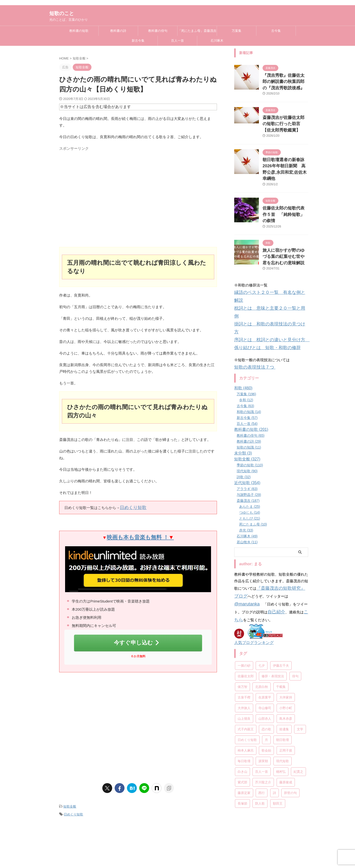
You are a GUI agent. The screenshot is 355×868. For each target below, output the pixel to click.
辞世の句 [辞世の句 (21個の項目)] (290, 725)
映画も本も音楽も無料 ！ (140, 535)
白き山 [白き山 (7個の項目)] (242, 704)
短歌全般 (70, 801)
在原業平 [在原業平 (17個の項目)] (265, 630)
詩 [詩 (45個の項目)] (275, 725)
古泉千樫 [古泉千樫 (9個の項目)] (244, 630)
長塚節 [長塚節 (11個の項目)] (242, 736)
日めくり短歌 (131, 507)
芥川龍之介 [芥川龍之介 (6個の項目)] (263, 715)
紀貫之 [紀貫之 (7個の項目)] (298, 704)
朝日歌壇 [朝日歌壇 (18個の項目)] (283, 672)
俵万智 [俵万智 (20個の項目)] (242, 619)
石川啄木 (217, 41)
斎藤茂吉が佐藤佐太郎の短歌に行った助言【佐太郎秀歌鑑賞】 (285, 121)
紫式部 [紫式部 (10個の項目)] (242, 715)
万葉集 (237, 31)
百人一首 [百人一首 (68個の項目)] (262, 704)
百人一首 (177, 41)
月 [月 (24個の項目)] (266, 672)
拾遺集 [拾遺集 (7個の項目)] (284, 662)
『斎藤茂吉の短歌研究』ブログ (282, 534)
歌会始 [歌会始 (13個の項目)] (266, 683)
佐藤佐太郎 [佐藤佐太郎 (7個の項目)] (246, 609)
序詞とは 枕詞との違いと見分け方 (266, 289)
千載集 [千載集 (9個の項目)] (281, 619)
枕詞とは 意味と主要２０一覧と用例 (266, 276)
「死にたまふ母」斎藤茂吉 (197, 31)
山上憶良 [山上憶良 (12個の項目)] (244, 651)
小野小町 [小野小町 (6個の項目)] (286, 640)
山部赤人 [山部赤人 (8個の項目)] (265, 651)
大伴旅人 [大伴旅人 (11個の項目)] (244, 640)
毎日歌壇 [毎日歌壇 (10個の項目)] (244, 693)
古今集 (276, 31)
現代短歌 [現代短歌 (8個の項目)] (283, 693)
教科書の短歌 (79, 31)
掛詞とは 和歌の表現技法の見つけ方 (266, 282)
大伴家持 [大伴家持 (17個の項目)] (286, 630)
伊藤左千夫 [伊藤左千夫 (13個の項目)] (281, 598)
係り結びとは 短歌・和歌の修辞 (262, 296)
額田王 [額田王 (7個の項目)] (278, 736)
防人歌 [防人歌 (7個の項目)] (260, 736)
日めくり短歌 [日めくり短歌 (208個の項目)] (247, 672)
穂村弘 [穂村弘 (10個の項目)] (281, 704)
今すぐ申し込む (137, 639)
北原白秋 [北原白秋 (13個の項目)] (262, 619)
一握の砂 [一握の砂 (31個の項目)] (244, 598)
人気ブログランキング (251, 576)
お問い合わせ (242, 841)
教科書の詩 (118, 31)
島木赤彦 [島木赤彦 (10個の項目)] (286, 651)
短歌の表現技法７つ (251, 314)
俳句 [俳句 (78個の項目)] (295, 609)
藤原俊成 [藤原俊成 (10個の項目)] (286, 715)
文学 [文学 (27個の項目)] (300, 662)
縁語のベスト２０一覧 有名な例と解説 (267, 269)
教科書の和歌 (137, 841)
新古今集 (138, 41)
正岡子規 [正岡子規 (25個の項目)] (286, 683)
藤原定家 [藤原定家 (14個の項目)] (244, 725)
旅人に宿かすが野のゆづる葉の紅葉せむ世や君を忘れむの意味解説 (285, 235)
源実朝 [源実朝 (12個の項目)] (263, 693)
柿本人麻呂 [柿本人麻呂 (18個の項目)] (246, 683)
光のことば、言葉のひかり (177, 859)
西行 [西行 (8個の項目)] (262, 725)
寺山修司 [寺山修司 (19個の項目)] (265, 640)
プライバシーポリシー (212, 841)
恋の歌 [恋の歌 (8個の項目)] (266, 662)
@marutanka (285, 540)
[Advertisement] (138, 201)
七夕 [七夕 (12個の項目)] (262, 598)
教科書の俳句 (158, 31)
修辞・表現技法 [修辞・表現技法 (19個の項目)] (273, 609)
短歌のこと (62, 13)
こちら (269, 554)
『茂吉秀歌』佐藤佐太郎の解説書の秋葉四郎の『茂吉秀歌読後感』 (285, 81)
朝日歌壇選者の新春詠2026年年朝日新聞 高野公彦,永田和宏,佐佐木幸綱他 (284, 160)
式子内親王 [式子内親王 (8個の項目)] (246, 662)
